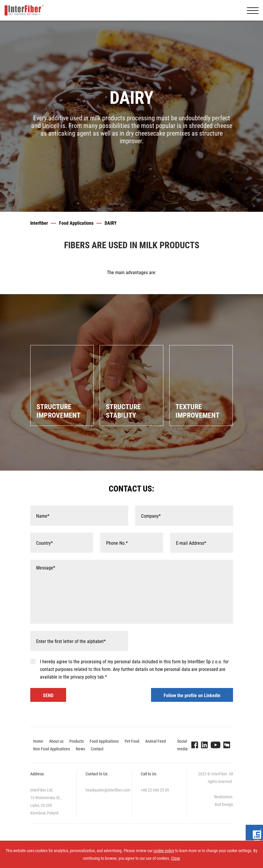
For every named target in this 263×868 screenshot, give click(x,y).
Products (77, 741)
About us (56, 741)
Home (38, 741)
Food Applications (76, 223)
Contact (97, 749)
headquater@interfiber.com (108, 790)
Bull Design (224, 804)
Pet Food (132, 741)
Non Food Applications (52, 749)
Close (176, 858)
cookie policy (164, 851)
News (80, 749)
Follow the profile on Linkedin (192, 695)
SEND (48, 695)
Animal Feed (155, 741)
